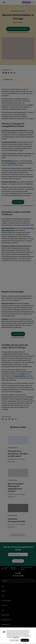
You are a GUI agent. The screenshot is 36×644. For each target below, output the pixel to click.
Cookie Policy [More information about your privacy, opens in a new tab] (16, 640)
